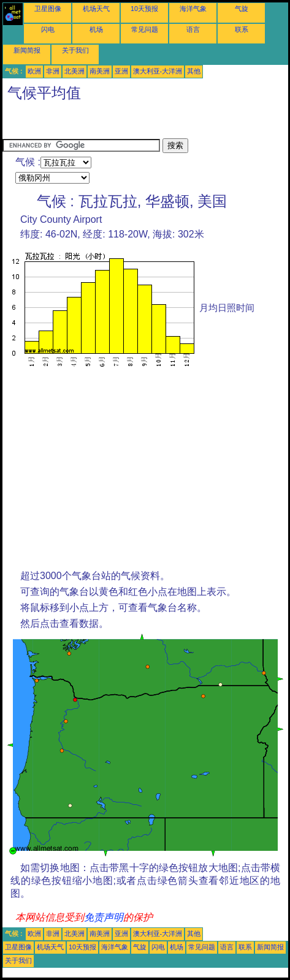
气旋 (242, 9)
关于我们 (75, 50)
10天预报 (144, 9)
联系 (242, 29)
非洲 (53, 71)
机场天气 (96, 9)
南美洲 (100, 71)
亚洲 (121, 71)
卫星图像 (48, 9)
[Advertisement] (101, 123)
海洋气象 (193, 9)
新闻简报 (27, 50)
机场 (96, 29)
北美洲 (74, 71)
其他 (194, 71)
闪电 (48, 29)
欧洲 (34, 71)
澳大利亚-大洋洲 (158, 71)
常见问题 (145, 29)
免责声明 (104, 917)
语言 (193, 29)
